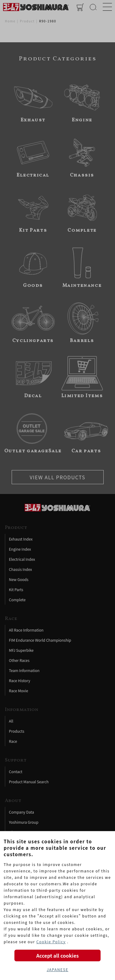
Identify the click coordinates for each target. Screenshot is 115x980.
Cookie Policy (51, 942)
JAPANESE (57, 969)
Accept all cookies (57, 955)
